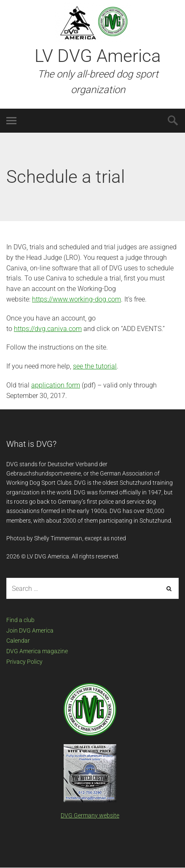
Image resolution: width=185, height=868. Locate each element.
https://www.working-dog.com (76, 299)
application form (56, 385)
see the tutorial (95, 366)
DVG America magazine (37, 651)
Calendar (18, 641)
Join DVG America (30, 630)
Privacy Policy (24, 662)
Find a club (20, 620)
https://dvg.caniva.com (48, 329)
